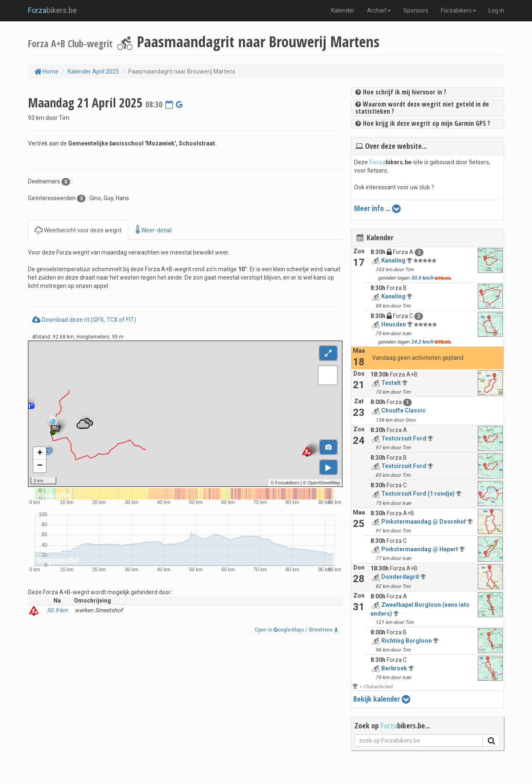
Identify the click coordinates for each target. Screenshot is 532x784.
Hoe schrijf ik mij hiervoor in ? (401, 92)
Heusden (394, 324)
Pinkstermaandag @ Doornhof (424, 522)
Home (46, 71)
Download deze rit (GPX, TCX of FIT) (84, 320)
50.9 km (57, 610)
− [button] (40, 466)
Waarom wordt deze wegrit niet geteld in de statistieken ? (422, 108)
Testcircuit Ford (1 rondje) (418, 494)
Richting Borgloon (407, 641)
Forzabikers (459, 10)
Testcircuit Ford (404, 438)
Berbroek (394, 668)
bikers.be (52, 10)
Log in (496, 10)
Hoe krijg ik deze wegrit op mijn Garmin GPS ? (423, 123)
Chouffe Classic (403, 410)
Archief (379, 10)
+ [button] (40, 453)
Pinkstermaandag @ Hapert (420, 549)
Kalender (343, 10)
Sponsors (416, 10)
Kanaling (393, 260)
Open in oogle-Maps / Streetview (296, 630)
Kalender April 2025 (93, 71)
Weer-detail (154, 230)
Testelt (391, 383)
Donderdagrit (400, 577)
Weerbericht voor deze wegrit (78, 230)
